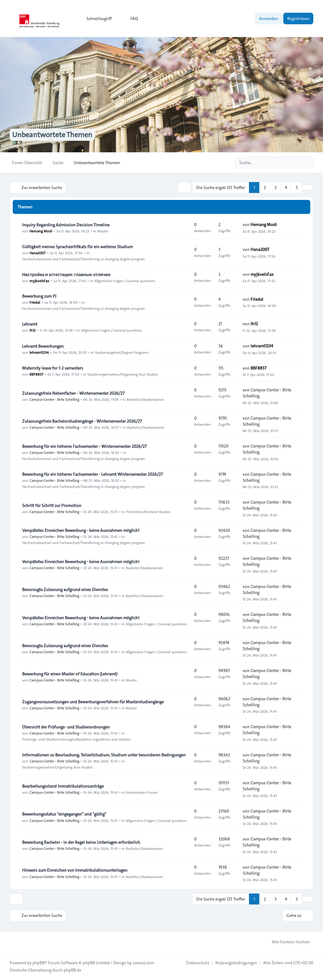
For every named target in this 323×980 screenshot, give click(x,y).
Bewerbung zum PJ (39, 296)
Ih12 (32, 330)
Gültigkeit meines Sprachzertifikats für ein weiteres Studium (77, 247)
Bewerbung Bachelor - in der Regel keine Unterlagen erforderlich (81, 842)
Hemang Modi (41, 231)
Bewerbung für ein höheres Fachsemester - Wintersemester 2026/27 (84, 446)
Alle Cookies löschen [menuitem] (287, 941)
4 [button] (286, 188)
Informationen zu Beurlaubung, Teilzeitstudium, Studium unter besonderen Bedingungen (104, 755)
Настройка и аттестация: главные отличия (66, 275)
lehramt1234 (39, 352)
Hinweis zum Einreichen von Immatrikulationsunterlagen (75, 870)
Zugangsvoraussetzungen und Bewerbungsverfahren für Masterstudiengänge (93, 702)
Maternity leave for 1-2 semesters (53, 368)
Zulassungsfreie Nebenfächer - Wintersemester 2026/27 (73, 393)
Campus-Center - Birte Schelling (54, 399)
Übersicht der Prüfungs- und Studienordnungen (66, 727)
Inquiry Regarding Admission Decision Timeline (66, 225)
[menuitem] (96, 19)
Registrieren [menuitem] (298, 19)
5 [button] (297, 188)
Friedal (35, 302)
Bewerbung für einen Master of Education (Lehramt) (70, 674)
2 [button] (265, 188)
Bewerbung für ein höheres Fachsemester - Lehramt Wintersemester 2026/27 (92, 474)
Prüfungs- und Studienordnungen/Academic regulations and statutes (76, 739)
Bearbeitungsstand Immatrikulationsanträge (63, 786)
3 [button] (276, 188)
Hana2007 (37, 253)
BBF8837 (36, 374)
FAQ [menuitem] (130, 19)
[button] (308, 188)
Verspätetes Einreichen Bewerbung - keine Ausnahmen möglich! (81, 530)
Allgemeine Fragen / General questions (125, 281)
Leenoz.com (143, 962)
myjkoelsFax (39, 281)
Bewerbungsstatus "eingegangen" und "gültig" (64, 814)
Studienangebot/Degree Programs (122, 352)
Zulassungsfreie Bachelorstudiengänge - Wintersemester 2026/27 (82, 421)
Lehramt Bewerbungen (43, 346)
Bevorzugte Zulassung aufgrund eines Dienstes (65, 590)
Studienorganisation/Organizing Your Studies (123, 374)
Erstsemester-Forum (142, 792)
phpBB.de (72, 970)
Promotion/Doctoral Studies (148, 512)
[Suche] (296, 163)
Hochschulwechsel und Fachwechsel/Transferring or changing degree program (84, 259)
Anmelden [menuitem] (269, 19)
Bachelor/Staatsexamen (145, 399)
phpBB (39, 962)
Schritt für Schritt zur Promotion (52, 505)
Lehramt (30, 324)
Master (103, 231)
